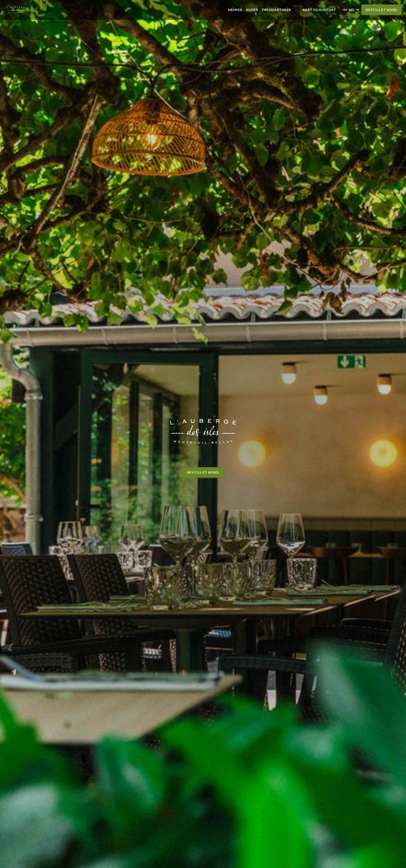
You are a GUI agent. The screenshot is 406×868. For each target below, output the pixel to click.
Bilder (252, 10)
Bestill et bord (382, 10)
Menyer (235, 10)
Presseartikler (276, 10)
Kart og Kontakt (319, 10)
